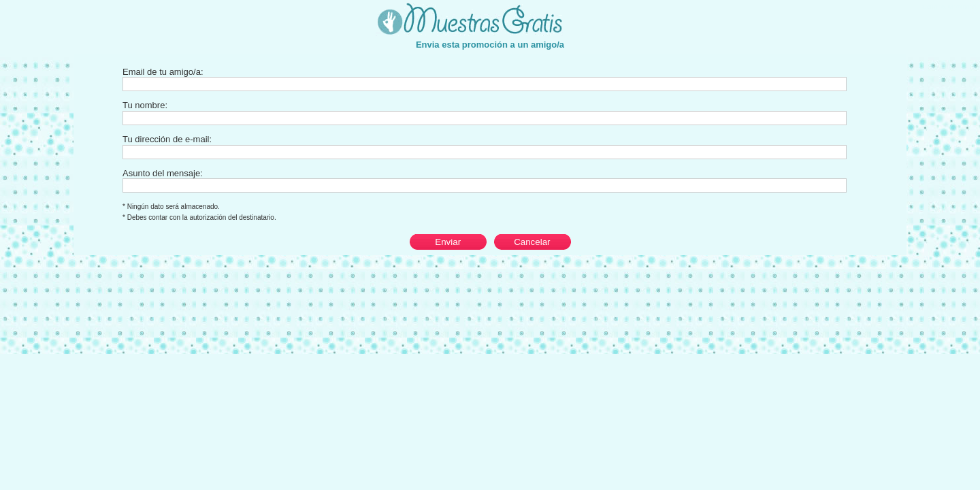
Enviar (448, 242)
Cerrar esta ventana (950, 7)
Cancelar (532, 242)
